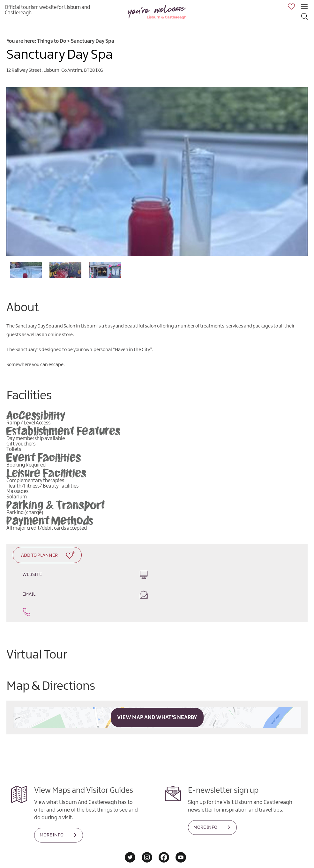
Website (82, 574)
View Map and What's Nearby (157, 701)
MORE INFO (52, 818)
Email (232, 578)
